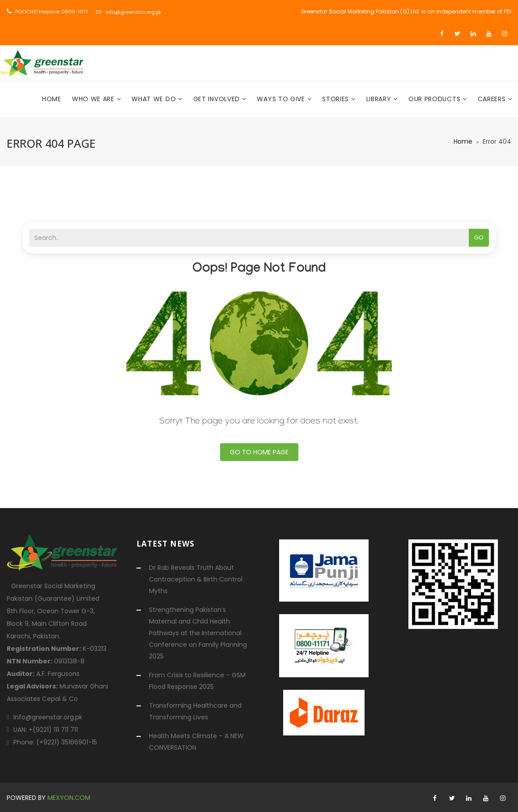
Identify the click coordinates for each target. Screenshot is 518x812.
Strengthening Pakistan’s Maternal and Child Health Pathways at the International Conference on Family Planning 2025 (198, 633)
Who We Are (94, 99)
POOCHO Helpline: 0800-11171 (51, 12)
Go (479, 237)
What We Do (155, 99)
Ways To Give (282, 99)
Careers (493, 99)
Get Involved (218, 99)
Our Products (435, 99)
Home (52, 99)
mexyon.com (69, 798)
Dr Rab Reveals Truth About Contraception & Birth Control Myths (196, 579)
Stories (337, 99)
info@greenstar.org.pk (134, 12)
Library (380, 99)
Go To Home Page (259, 452)
